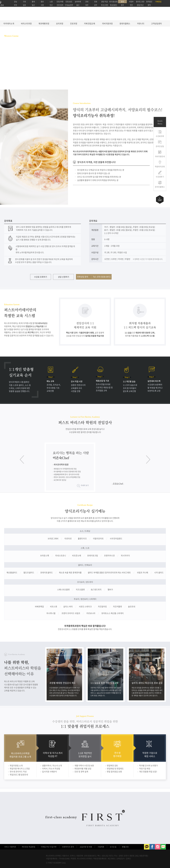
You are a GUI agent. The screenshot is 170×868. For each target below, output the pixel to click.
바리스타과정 (26, 23)
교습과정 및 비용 (86, 847)
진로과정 (74, 23)
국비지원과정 (107, 23)
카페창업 (158, 2)
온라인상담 (160, 146)
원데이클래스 (125, 23)
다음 (148, 460)
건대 (87, 2)
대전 (87, 5)
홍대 (33, 2)
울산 (78, 5)
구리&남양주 (69, 5)
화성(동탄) (114, 5)
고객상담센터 (156, 23)
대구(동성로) (113, 2)
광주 (96, 5)
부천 (15, 5)
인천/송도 (69, 2)
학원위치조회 (160, 166)
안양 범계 (60, 5)
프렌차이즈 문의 (68, 847)
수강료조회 (160, 136)
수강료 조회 (12, 69)
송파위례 (78, 2)
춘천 (122, 2)
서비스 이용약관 (10, 847)
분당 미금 (105, 2)
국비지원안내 (160, 156)
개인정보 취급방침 (28, 847)
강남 (15, 2)
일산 (33, 5)
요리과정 (60, 23)
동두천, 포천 (140, 2)
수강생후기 (160, 177)
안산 (51, 5)
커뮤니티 (141, 23)
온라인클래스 (160, 187)
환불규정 (125, 847)
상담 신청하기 (64, 277)
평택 (149, 5)
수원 (42, 5)
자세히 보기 (85, 485)
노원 (51, 2)
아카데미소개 (9, 23)
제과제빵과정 (44, 23)
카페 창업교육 (90, 23)
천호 (96, 2)
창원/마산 (140, 5)
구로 (24, 2)
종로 (42, 2)
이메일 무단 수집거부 (49, 847)
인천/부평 (60, 2)
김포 (24, 5)
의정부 (131, 2)
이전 (22, 460)
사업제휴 (101, 847)
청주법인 (149, 2)
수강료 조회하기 (41, 277)
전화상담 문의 (94, 277)
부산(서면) (105, 5)
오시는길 (113, 847)
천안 (131, 5)
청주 (122, 5)
